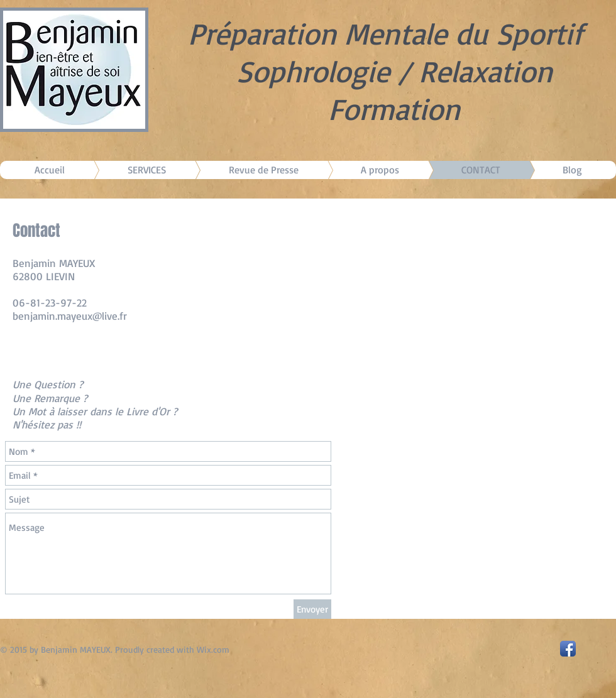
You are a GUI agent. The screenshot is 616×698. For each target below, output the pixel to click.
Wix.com (213, 649)
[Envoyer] (312, 609)
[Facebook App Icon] (568, 649)
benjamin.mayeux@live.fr (70, 316)
